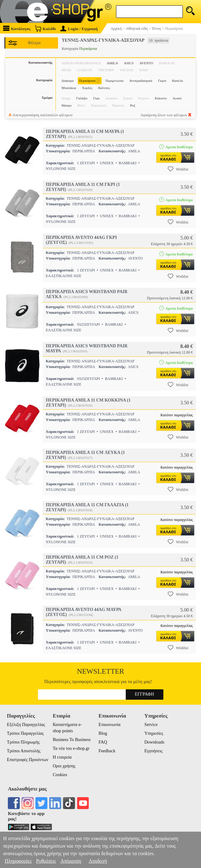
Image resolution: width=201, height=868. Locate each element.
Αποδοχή (98, 861)
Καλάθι (45, 28)
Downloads (154, 742)
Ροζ (133, 105)
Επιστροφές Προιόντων (28, 760)
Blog (103, 733)
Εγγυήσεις (153, 751)
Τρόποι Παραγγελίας (25, 733)
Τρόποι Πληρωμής (23, 742)
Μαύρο (66, 105)
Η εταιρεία (62, 757)
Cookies (60, 775)
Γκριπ (162, 81)
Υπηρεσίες (154, 733)
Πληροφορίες (18, 861)
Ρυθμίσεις (46, 861)
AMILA (112, 63)
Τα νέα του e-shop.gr (71, 748)
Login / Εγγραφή (79, 29)
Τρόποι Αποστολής (24, 751)
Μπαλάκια (69, 88)
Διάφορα (68, 81)
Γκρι (96, 98)
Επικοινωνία (109, 725)
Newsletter (100, 671)
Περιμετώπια (114, 81)
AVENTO (146, 63)
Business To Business (72, 740)
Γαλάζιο (82, 98)
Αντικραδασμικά (141, 81)
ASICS (129, 63)
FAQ (103, 742)
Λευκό (177, 98)
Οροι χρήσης (64, 766)
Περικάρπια (90, 81)
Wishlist (178, 169)
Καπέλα (178, 81)
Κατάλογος (17, 28)
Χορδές (87, 88)
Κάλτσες (104, 88)
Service (151, 725)
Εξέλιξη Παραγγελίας (26, 725)
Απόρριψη (71, 861)
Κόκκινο (161, 98)
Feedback (107, 751)
